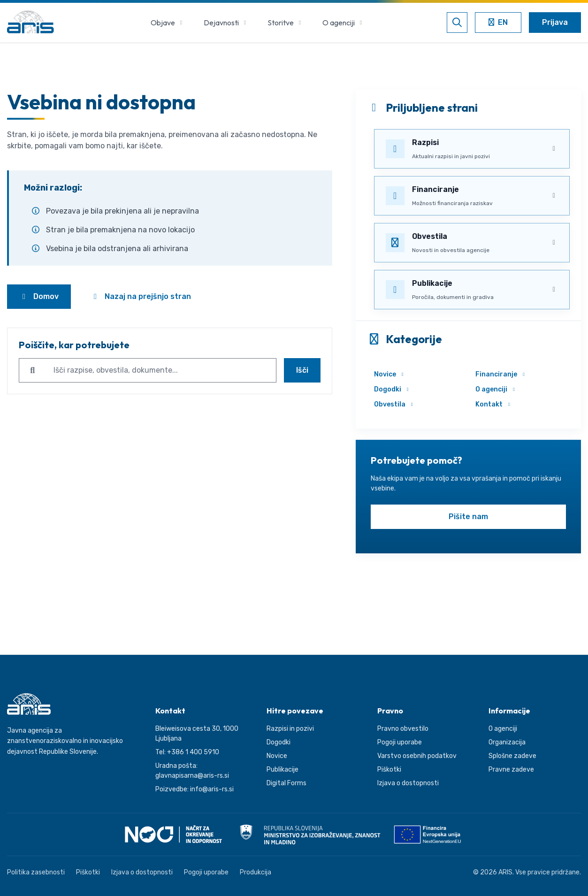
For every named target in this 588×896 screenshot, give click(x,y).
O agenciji (496, 389)
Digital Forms (286, 783)
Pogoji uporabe (400, 742)
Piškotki (389, 770)
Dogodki (393, 389)
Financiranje (501, 374)
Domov (39, 296)
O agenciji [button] (344, 23)
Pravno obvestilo (403, 729)
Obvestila (395, 404)
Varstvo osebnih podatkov (417, 756)
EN (501, 23)
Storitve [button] (286, 23)
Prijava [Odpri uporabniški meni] (555, 22)
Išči (302, 370)
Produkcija (256, 872)
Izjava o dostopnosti (408, 783)
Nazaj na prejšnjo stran (141, 296)
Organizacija (507, 742)
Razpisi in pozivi (290, 729)
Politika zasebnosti (36, 872)
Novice (390, 374)
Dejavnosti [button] (226, 23)
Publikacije (283, 770)
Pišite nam (468, 517)
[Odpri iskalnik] (457, 23)
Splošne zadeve (512, 756)
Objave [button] (168, 23)
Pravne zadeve (511, 770)
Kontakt (494, 404)
